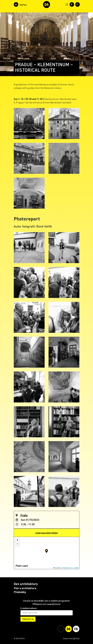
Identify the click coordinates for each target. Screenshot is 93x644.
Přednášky (20, 592)
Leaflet (57, 568)
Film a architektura (25, 588)
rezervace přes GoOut (47, 533)
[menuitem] (66, 4)
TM (74, 638)
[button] (46, 551)
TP (78, 638)
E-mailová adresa (28, 608)
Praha (24, 515)
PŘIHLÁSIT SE (28, 619)
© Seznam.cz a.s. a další (70, 568)
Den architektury (26, 584)
